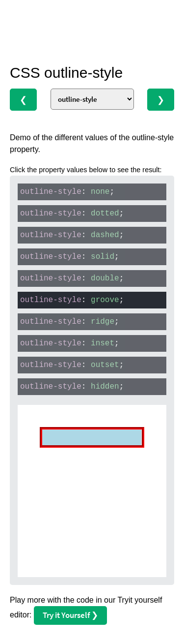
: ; (67, 192)
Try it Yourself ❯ (70, 615)
